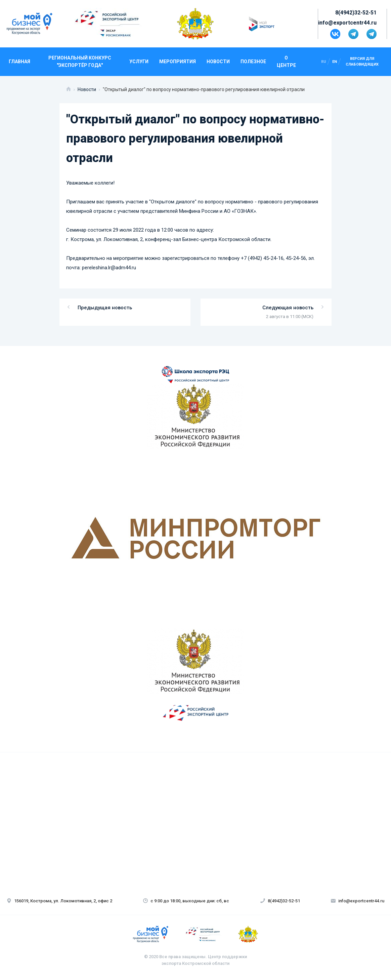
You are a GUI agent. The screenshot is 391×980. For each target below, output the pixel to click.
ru (324, 62)
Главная (19, 62)
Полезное (253, 62)
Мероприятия (178, 62)
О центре (286, 62)
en (335, 62)
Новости (218, 62)
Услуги (139, 62)
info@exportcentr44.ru (347, 23)
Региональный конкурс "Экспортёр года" (80, 62)
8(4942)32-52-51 (356, 13)
